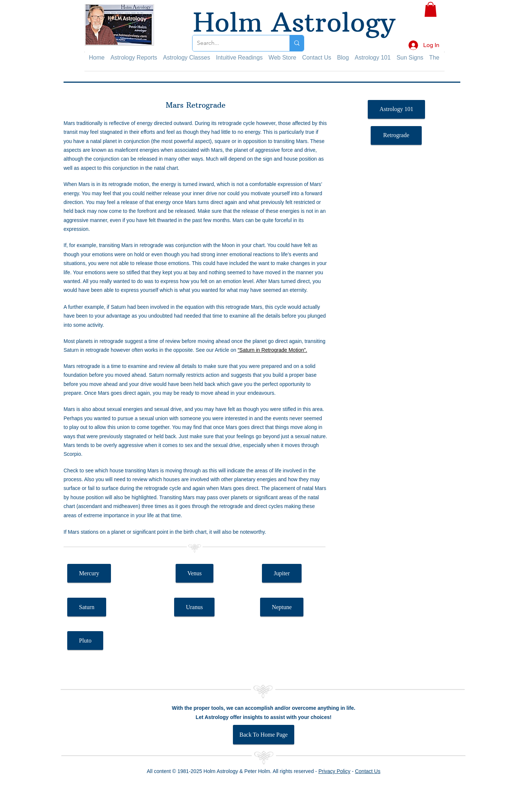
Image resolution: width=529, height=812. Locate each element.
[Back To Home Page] (264, 735)
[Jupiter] (282, 573)
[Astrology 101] (396, 109)
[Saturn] (87, 607)
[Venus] (195, 573)
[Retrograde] (396, 135)
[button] (431, 9)
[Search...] (235, 43)
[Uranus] (194, 607)
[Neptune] (282, 607)
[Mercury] (89, 573)
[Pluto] (85, 641)
